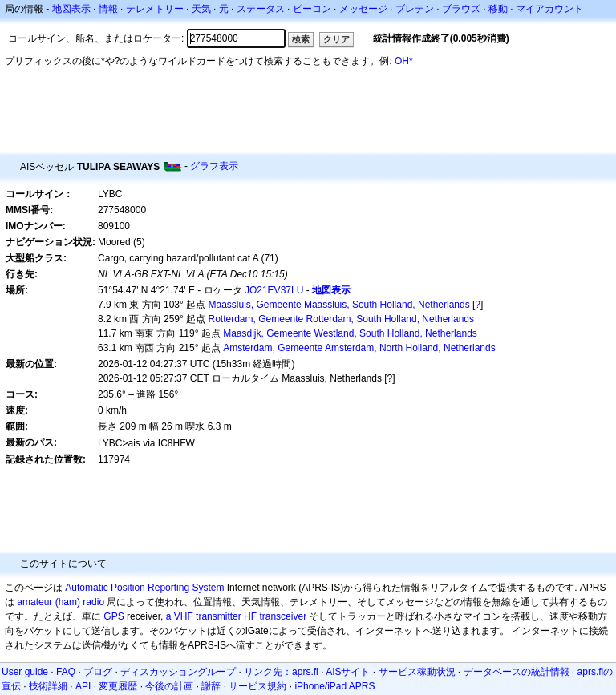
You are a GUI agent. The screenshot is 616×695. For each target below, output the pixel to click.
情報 (108, 9)
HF (250, 616)
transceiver (283, 616)
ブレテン (415, 9)
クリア (336, 39)
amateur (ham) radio (61, 602)
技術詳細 (48, 686)
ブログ (98, 672)
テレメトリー (155, 9)
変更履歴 (118, 686)
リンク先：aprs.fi (281, 672)
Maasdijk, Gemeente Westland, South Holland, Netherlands (350, 333)
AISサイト (348, 672)
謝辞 (211, 686)
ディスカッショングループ (178, 672)
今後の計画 (169, 686)
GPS (113, 616)
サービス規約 (257, 686)
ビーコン (312, 9)
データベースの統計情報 (517, 672)
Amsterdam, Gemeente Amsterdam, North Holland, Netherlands (359, 348)
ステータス (261, 9)
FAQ (66, 672)
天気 (201, 9)
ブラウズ (461, 9)
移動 (498, 9)
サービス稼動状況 (417, 672)
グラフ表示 (214, 166)
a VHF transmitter (204, 616)
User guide (25, 672)
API (83, 686)
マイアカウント (549, 9)
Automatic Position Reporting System (144, 588)
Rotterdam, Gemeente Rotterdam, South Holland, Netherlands (342, 319)
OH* (404, 61)
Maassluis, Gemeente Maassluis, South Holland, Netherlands (339, 305)
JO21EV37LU (274, 290)
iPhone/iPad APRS (334, 686)
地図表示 (71, 9)
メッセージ (363, 9)
